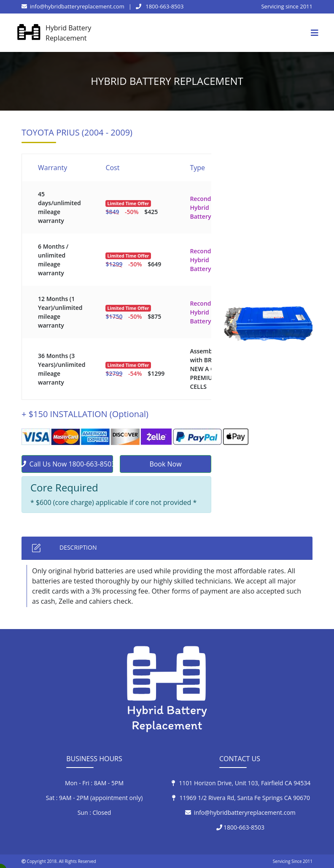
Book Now (165, 464)
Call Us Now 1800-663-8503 (67, 464)
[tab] (167, 548)
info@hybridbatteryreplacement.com (73, 6)
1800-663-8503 (160, 6)
